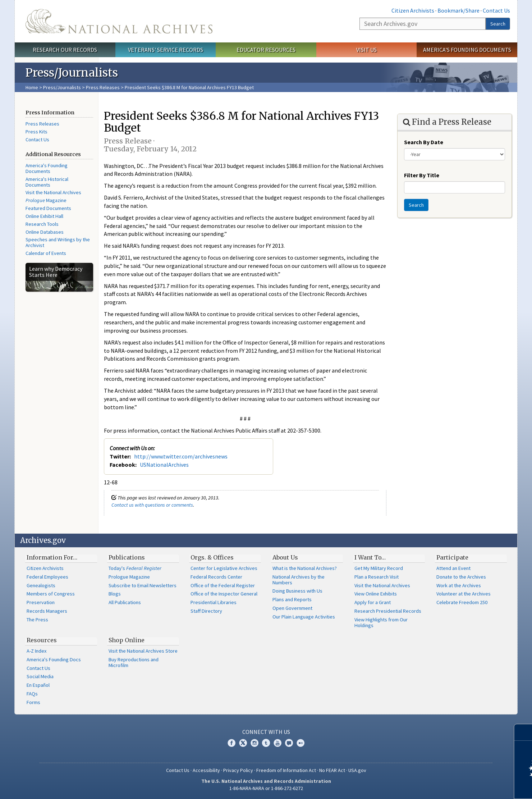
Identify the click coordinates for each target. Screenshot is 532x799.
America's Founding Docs (54, 659)
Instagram (254, 743)
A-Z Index (36, 651)
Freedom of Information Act (286, 770)
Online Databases (45, 232)
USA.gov (357, 770)
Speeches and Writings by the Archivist (58, 242)
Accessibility (206, 770)
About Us (285, 557)
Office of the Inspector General (224, 594)
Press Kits (36, 132)
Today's (135, 568)
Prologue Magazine (129, 577)
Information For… (52, 557)
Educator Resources (266, 50)
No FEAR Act (332, 770)
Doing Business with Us (297, 591)
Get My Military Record (379, 568)
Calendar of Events (46, 253)
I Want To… (370, 557)
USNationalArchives (164, 465)
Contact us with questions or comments (152, 505)
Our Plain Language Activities (304, 617)
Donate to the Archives (461, 577)
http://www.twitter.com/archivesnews (181, 456)
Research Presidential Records (388, 611)
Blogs (115, 594)
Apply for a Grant (373, 602)
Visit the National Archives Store (143, 651)
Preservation (41, 602)
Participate (452, 557)
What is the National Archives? (305, 568)
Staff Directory (206, 611)
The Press (37, 620)
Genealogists (41, 585)
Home (32, 87)
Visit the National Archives (53, 192)
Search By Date (424, 142)
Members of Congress (51, 594)
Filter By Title (422, 175)
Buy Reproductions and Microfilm (134, 662)
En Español (38, 685)
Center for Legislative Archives (224, 568)
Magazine (46, 200)
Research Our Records (65, 50)
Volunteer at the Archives (464, 594)
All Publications (125, 602)
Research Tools (42, 224)
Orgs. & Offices (212, 557)
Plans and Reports (292, 599)
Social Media (40, 676)
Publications (127, 557)
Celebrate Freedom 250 (462, 602)
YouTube (278, 743)
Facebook (231, 743)
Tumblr (266, 743)
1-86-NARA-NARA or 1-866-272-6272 (266, 788)
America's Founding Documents (467, 50)
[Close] (524, 732)
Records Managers (47, 611)
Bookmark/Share (458, 10)
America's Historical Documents (47, 182)
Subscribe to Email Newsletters (143, 585)
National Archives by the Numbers (299, 580)
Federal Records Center (216, 577)
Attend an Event (453, 568)
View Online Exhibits (376, 594)
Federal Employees (47, 577)
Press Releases (103, 87)
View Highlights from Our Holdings (381, 622)
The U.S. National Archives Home (119, 21)
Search (498, 24)
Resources (42, 640)
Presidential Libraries (214, 602)
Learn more (468, 786)
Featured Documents (48, 208)
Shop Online (127, 640)
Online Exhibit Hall (44, 216)
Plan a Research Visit (377, 577)
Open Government (292, 608)
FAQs (32, 694)
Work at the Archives (459, 585)
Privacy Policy (238, 770)
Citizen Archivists (413, 10)
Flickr (301, 743)
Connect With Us (266, 732)
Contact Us (496, 10)
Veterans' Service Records (166, 50)
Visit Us (366, 50)
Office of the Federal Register (223, 585)
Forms (33, 702)
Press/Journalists (62, 87)
